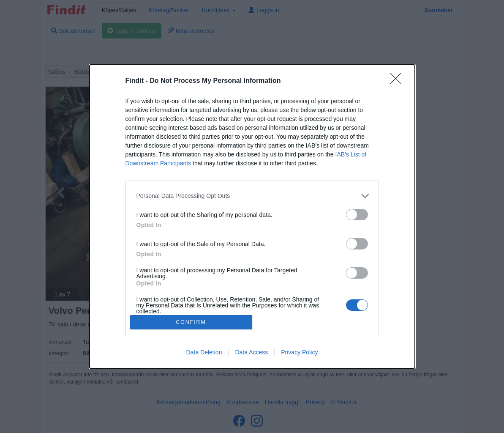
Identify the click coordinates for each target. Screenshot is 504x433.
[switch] (357, 215)
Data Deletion (204, 352)
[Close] (398, 81)
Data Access (251, 352)
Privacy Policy (299, 352)
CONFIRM (191, 322)
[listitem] (252, 196)
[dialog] (252, 216)
